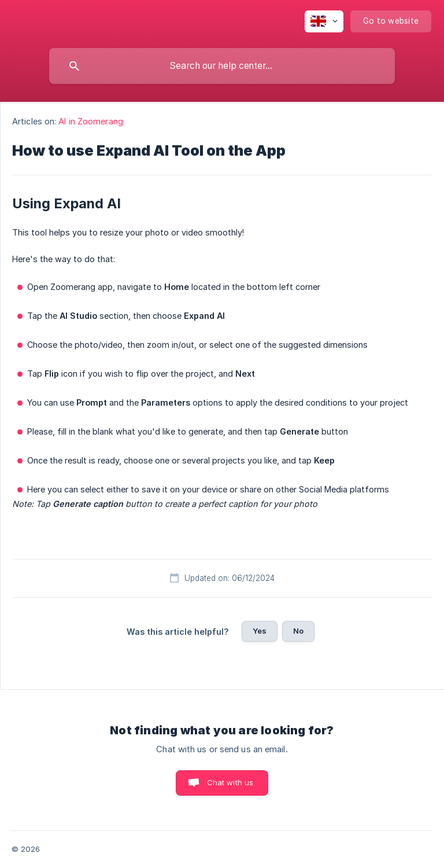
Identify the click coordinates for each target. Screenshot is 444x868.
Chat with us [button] (230, 782)
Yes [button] (260, 631)
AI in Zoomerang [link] (91, 121)
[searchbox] (222, 66)
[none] (324, 21)
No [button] (298, 631)
